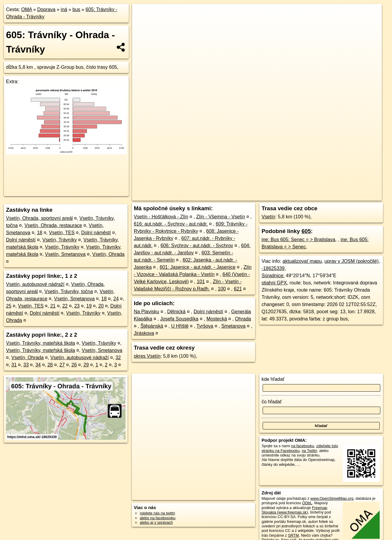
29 (86, 365)
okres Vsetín (147, 356)
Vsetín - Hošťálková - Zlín (161, 217)
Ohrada (243, 319)
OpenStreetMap (278, 196)
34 (38, 365)
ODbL (307, 503)
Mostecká (217, 319)
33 (26, 365)
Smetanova (233, 326)
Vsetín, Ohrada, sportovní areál (39, 218)
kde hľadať (273, 379)
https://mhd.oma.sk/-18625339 (356, 196)
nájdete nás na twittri (157, 513)
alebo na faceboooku (158, 518)
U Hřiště (180, 326)
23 (77, 306)
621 (238, 289)
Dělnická (176, 312)
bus (76, 9)
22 (65, 306)
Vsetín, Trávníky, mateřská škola (41, 343)
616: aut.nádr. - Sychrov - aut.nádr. (171, 224)
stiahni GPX (274, 283)
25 (9, 306)
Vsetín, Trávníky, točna (69, 291)
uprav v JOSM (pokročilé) (352, 261)
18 (40, 233)
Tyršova (205, 326)
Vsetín (268, 217)
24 (116, 299)
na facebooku (303, 446)
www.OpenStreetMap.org (332, 498)
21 (53, 306)
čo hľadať (272, 402)
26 (74, 365)
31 (14, 365)
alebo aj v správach (156, 522)
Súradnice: (273, 276)
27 (62, 365)
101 (201, 282)
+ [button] (142, 14)
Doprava (46, 9)
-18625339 (273, 268)
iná (64, 9)
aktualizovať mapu (302, 261)
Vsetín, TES (62, 233)
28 (50, 365)
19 (89, 306)
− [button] (142, 23)
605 (306, 231)
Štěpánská (152, 326)
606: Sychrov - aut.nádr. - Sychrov (197, 246)
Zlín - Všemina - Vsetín (221, 217)
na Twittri (309, 451)
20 (101, 306)
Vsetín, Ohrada (108, 254)
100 (222, 289)
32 (118, 358)
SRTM (294, 535)
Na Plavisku (146, 312)
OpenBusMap (310, 196)
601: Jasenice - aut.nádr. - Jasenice (198, 267)
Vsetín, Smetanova (65, 254)
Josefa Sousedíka (179, 319)
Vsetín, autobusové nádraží (35, 284)
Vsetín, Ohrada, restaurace (53, 225)
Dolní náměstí (96, 233)
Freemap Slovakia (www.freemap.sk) (294, 510)
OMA (27, 9)
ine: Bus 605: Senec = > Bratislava (298, 240)
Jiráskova (144, 333)
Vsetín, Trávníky (60, 240)
